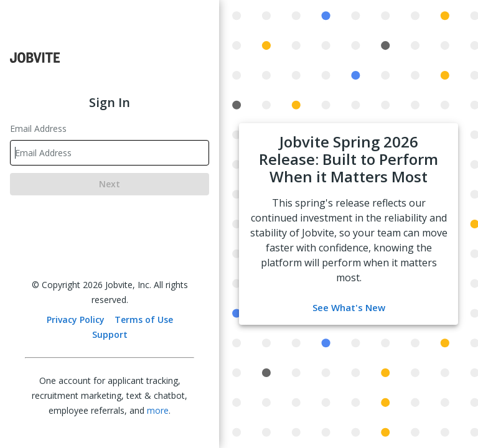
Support (110, 334)
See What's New (349, 307)
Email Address (38, 128)
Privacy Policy (76, 320)
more (158, 410)
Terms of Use (144, 320)
